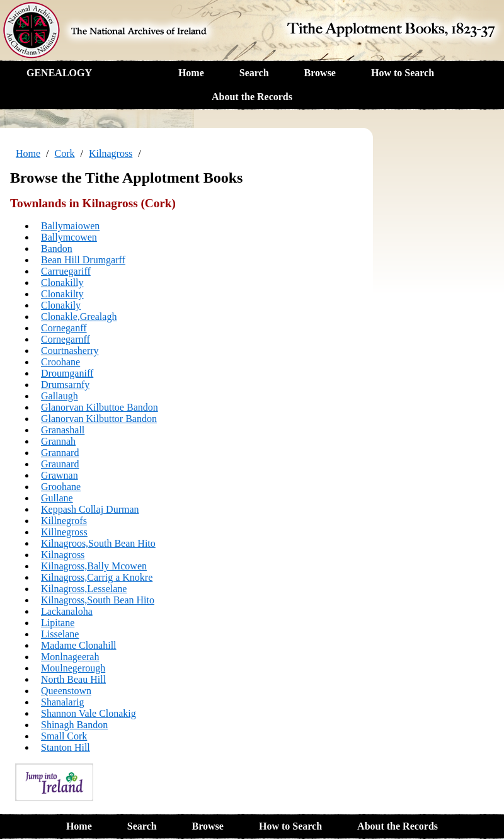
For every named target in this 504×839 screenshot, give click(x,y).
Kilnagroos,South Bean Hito (98, 543)
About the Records (252, 97)
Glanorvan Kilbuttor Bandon (99, 419)
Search (254, 73)
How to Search (403, 73)
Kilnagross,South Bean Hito (98, 600)
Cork (65, 153)
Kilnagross (111, 153)
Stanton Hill (66, 747)
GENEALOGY (59, 73)
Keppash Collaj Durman (90, 509)
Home (191, 73)
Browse (320, 73)
